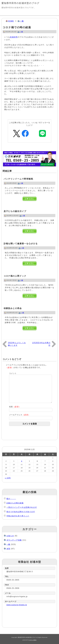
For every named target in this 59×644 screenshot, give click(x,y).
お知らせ (10, 536)
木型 (8, 549)
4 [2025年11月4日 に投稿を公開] (22, 461)
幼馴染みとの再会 (13, 308)
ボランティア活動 (14, 540)
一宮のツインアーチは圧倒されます (22, 507)
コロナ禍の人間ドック (15, 276)
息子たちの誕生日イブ (15, 211)
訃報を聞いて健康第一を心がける (21, 244)
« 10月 (8, 478)
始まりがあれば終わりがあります (21, 512)
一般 (22, 21)
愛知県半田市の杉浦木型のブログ (21, 3)
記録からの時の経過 (15, 503)
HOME (11, 21)
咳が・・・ (11, 499)
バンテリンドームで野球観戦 (18, 179)
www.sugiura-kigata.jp (17, 605)
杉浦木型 (14, 37)
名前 (15, 407)
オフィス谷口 (33, 640)
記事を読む (30, 199)
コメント (13, 373)
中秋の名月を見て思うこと (18, 516)
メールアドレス (20, 415)
